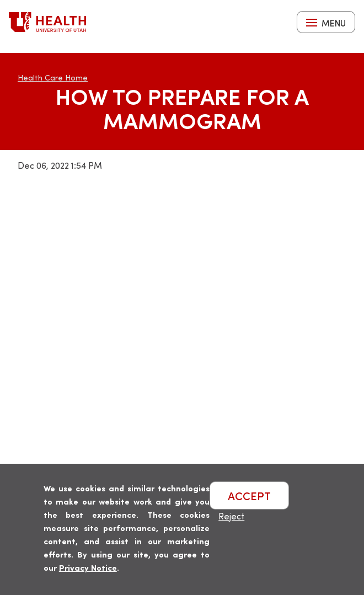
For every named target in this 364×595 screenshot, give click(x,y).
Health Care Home (53, 77)
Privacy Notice (88, 567)
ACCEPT (249, 495)
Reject (231, 516)
